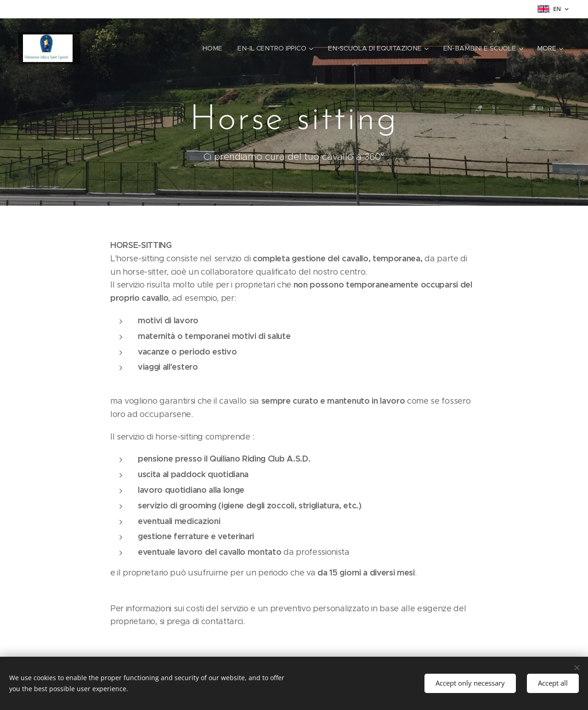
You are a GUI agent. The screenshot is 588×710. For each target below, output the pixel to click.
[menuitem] (217, 48)
